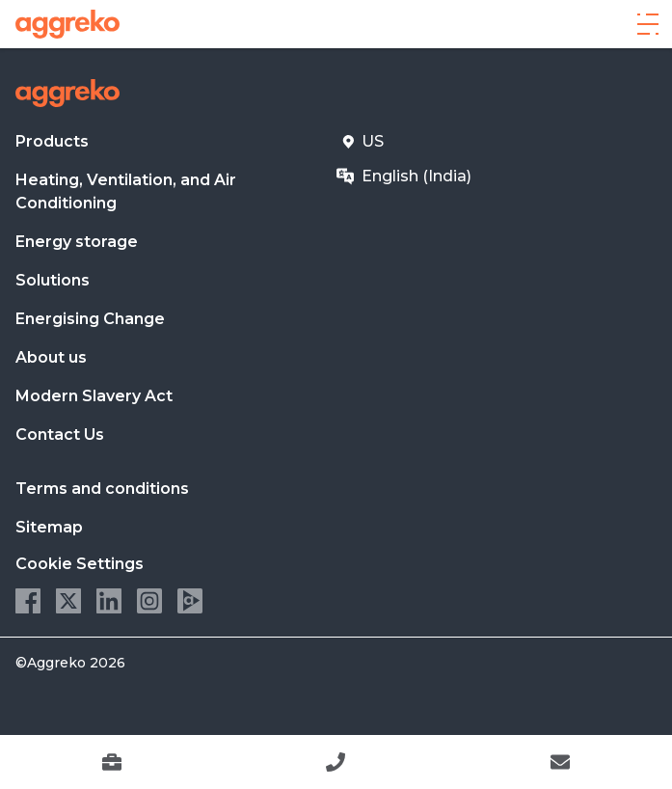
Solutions (53, 280)
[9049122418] (336, 762)
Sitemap (49, 527)
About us (51, 357)
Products (52, 141)
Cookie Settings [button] (80, 564)
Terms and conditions (102, 489)
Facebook (28, 601)
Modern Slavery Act (94, 396)
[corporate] (67, 24)
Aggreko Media (190, 601)
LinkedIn (109, 601)
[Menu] (648, 24)
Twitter (68, 601)
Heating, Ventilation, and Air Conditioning (126, 191)
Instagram (149, 601)
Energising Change (90, 319)
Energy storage (77, 242)
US (373, 141)
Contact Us (60, 435)
